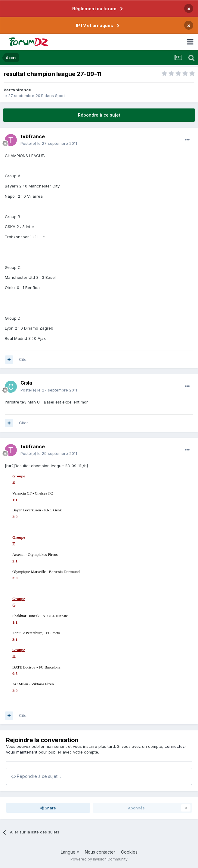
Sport (60, 96)
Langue (70, 852)
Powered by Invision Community (99, 859)
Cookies (129, 852)
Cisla (26, 383)
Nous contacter (100, 852)
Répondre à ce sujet (99, 115)
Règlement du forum (94, 9)
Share (48, 808)
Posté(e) (49, 143)
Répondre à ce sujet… (36, 776)
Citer (23, 359)
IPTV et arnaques (94, 25)
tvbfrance (21, 90)
